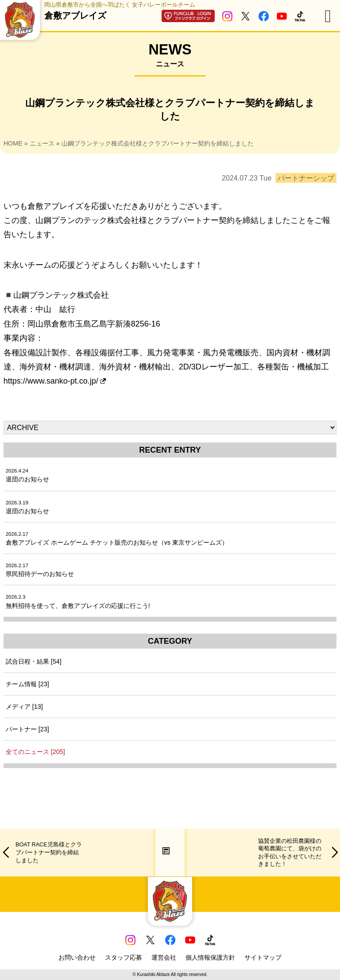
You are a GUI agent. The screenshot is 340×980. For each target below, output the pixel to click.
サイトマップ (263, 957)
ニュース (42, 143)
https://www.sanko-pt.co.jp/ (55, 381)
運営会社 (164, 957)
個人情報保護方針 (210, 957)
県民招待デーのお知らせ (40, 570)
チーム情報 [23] (27, 684)
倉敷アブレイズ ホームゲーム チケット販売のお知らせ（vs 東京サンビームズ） (117, 539)
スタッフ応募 (124, 957)
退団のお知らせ (27, 475)
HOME (13, 143)
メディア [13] (24, 707)
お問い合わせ (77, 957)
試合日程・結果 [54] (34, 661)
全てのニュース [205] (35, 752)
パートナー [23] (27, 729)
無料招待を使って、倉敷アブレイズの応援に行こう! (78, 601)
